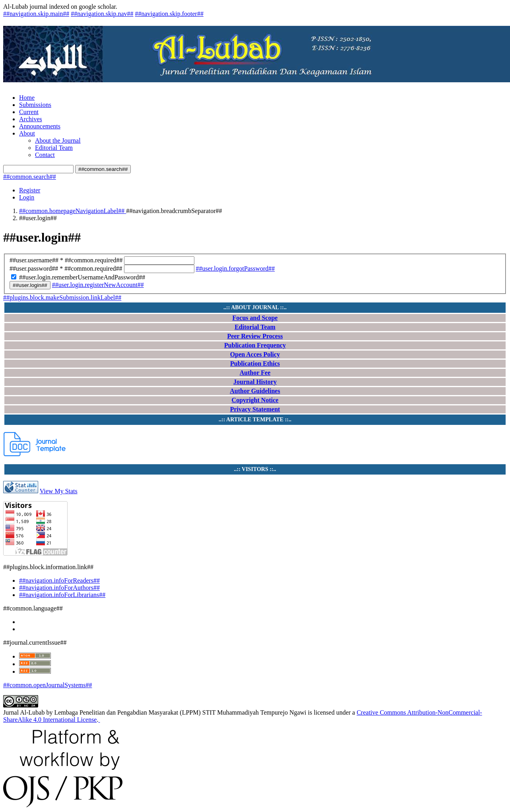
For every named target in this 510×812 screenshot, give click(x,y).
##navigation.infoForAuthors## (59, 588)
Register (30, 190)
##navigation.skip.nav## (102, 14)
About (27, 133)
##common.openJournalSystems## (48, 685)
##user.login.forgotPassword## (236, 268)
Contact (45, 155)
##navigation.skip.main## (36, 14)
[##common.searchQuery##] (38, 169)
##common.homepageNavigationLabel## (73, 211)
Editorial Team (54, 148)
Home (27, 98)
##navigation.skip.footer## (169, 14)
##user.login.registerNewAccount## (98, 285)
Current (29, 112)
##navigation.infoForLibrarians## (62, 595)
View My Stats (59, 491)
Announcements (40, 126)
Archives (31, 119)
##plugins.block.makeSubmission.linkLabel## (62, 297)
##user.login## (30, 285)
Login (27, 197)
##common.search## (103, 169)
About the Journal (58, 141)
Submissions (35, 105)
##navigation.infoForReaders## (59, 580)
